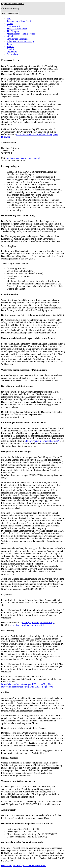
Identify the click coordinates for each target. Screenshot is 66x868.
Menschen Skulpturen (17, 29)
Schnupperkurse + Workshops (20, 41)
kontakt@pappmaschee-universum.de (24, 158)
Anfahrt (10, 49)
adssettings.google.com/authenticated (27, 625)
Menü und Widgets (10, 13)
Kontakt (11, 47)
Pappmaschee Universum (13, 3)
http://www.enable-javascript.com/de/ (42, 441)
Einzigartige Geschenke (18, 39)
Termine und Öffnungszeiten (20, 21)
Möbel (10, 36)
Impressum (12, 52)
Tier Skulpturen (14, 31)
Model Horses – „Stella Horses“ (21, 34)
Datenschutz (12, 54)
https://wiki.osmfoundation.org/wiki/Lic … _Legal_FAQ (27, 687)
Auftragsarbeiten (15, 26)
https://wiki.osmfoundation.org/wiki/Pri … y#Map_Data (27, 684)
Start (9, 18)
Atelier (10, 24)
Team (9, 44)
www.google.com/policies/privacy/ (38, 623)
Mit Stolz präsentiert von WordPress (29, 866)
